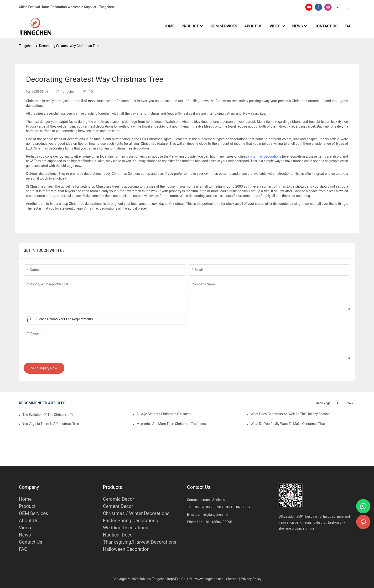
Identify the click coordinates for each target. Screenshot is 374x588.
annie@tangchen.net (213, 515)
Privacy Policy (251, 579)
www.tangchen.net (209, 579)
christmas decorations (265, 156)
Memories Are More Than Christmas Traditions (171, 424)
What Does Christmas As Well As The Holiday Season (290, 414)
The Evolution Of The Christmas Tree (48, 415)
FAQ (338, 403)
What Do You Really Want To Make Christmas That (288, 424)
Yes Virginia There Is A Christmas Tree (51, 424)
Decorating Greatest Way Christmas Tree (69, 46)
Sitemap (232, 579)
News (349, 403)
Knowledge (323, 403)
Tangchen (26, 46)
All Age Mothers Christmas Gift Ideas (164, 414)
